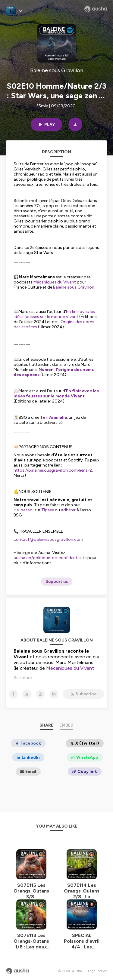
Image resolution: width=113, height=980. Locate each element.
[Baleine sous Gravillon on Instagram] (40, 694)
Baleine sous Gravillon (73, 287)
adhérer (68, 510)
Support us (57, 582)
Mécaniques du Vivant (54, 282)
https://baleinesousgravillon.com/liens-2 (53, 470)
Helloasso (23, 510)
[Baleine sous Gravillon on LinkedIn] (54, 694)
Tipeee (48, 510)
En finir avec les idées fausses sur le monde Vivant (54, 314)
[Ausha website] (96, 9)
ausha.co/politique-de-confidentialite (50, 558)
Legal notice (97, 971)
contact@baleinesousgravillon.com (48, 539)
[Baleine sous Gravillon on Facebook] (13, 694)
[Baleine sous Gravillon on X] (27, 694)
